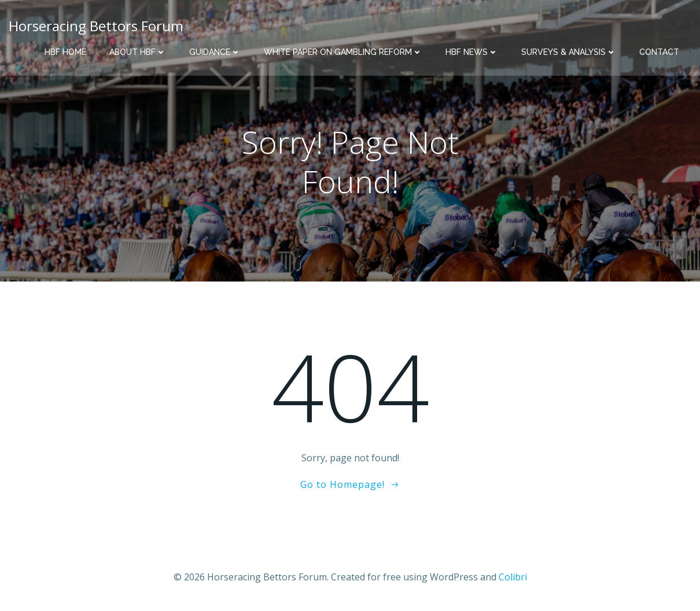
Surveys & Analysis (569, 52)
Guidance (215, 52)
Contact (659, 52)
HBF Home (65, 52)
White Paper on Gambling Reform (343, 52)
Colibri (513, 577)
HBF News (472, 52)
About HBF (138, 52)
